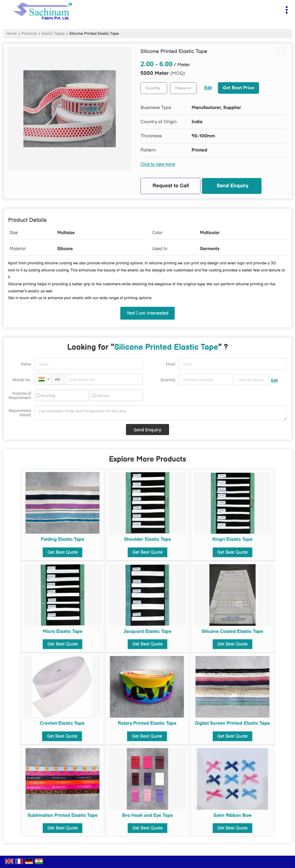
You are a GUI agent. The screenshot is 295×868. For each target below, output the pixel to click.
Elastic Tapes (53, 34)
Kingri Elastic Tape (232, 539)
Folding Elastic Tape (63, 539)
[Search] (274, 8)
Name (26, 364)
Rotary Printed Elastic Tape (147, 723)
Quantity (168, 380)
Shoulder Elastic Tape (148, 539)
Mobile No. (22, 380)
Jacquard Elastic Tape (147, 632)
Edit (208, 88)
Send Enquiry (233, 186)
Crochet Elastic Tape (62, 723)
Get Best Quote (63, 552)
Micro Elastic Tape (63, 632)
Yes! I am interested (147, 313)
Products (29, 34)
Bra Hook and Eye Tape (148, 815)
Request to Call (171, 186)
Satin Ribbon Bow (232, 815)
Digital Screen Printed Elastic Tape (232, 723)
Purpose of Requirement (20, 396)
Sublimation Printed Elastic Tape (63, 815)
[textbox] (183, 88)
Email (170, 364)
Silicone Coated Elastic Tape (232, 632)
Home (11, 34)
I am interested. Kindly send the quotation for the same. (161, 413)
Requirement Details (20, 413)
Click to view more (158, 165)
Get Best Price (238, 88)
